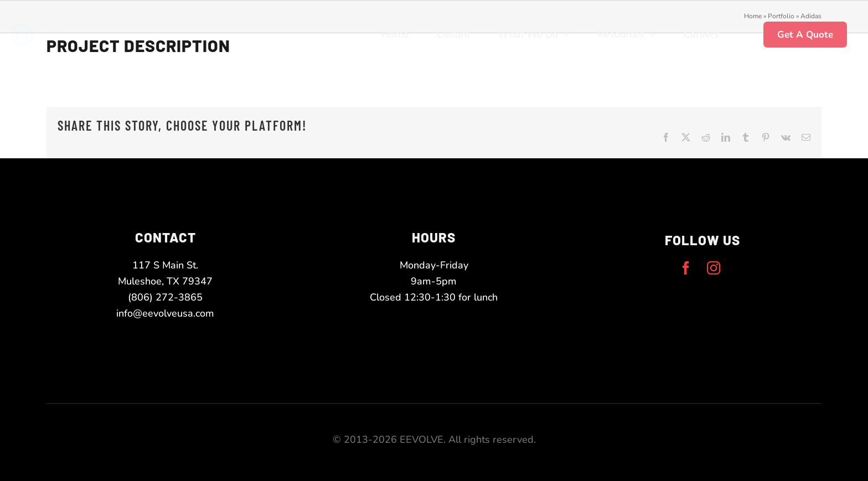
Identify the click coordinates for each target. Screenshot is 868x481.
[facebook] (686, 268)
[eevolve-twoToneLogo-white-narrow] (77, 29)
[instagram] (714, 268)
